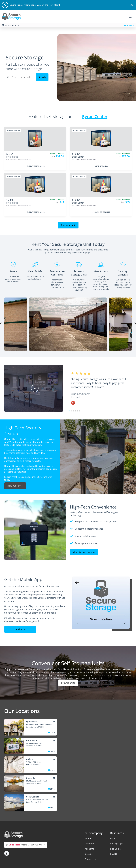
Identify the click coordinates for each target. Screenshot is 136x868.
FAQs (113, 838)
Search (42, 77)
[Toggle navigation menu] (131, 17)
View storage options (84, 552)
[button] (35, 388)
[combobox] (26, 845)
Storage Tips (116, 844)
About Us (89, 849)
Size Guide (115, 849)
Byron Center (95, 116)
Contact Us (90, 859)
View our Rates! (15, 486)
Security (89, 854)
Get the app (20, 629)
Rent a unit (129, 25)
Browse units (68, 683)
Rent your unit (68, 225)
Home (88, 838)
